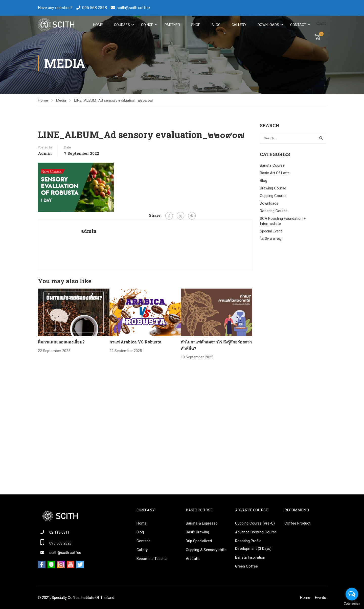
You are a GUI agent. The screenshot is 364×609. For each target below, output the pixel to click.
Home (98, 25)
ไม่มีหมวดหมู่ (271, 240)
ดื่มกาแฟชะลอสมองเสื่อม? (61, 343)
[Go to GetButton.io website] (352, 604)
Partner (172, 25)
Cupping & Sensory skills (206, 550)
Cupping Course (273, 197)
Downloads (268, 25)
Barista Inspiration (250, 557)
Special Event (271, 232)
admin (45, 154)
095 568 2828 (95, 8)
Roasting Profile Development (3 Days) (253, 545)
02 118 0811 (59, 532)
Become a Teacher (152, 559)
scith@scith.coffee (133, 8)
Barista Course (272, 166)
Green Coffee (246, 566)
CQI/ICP (147, 25)
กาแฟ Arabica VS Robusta (135, 343)
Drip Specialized (199, 541)
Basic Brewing (197, 532)
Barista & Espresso (202, 523)
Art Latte (193, 559)
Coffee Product (297, 523)
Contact (298, 25)
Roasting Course (274, 212)
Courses (122, 25)
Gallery (239, 25)
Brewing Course (273, 189)
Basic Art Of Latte (275, 174)
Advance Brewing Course (256, 532)
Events (321, 598)
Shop (196, 25)
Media (61, 101)
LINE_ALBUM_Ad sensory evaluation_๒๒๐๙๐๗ (113, 101)
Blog (216, 25)
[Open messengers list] (352, 594)
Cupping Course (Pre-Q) (255, 523)
